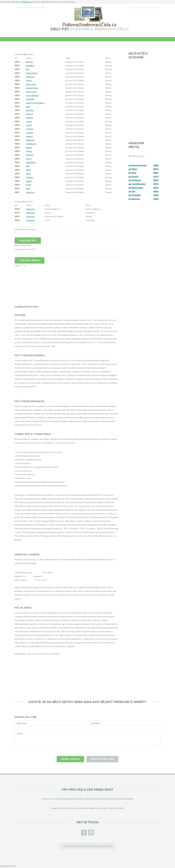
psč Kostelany (135, 180)
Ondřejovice (31, 144)
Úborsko (30, 177)
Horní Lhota (31, 92)
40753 (156, 188)
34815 (156, 191)
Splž (28, 166)
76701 (156, 180)
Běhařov (30, 62)
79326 (156, 199)
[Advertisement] (67, 284)
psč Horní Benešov (137, 184)
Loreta (29, 125)
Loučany (30, 129)
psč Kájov (133, 169)
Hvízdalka (30, 99)
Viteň (28, 188)
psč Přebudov (135, 195)
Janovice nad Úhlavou (35, 103)
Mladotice (30, 140)
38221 (156, 169)
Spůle (28, 170)
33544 (156, 195)
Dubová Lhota (32, 88)
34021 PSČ (60, 29)
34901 (156, 173)
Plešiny (29, 151)
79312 (156, 184)
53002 (156, 165)
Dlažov (29, 80)
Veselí (28, 185)
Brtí (27, 69)
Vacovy (29, 181)
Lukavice (30, 133)
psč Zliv (132, 191)
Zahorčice (30, 192)
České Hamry (32, 73)
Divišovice (30, 77)
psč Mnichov (134, 199)
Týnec (28, 174)
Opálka (29, 148)
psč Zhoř (133, 173)
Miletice (29, 136)
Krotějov (30, 118)
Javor (28, 106)
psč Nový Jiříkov (136, 188)
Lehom (29, 121)
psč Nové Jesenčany (138, 165)
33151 (156, 177)
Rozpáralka (31, 162)
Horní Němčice (32, 95)
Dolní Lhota (31, 84)
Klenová (29, 114)
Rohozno (30, 155)
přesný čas (27, 2)
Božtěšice (30, 65)
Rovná (29, 159)
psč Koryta (133, 177)
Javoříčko (30, 110)
